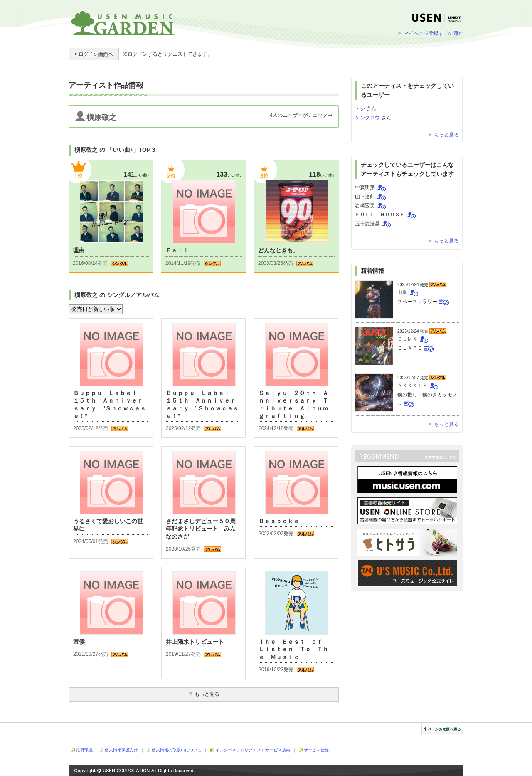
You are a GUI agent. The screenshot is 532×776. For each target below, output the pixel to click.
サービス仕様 (316, 750)
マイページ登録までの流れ (433, 33)
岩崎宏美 (365, 205)
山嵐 (402, 292)
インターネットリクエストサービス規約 (253, 750)
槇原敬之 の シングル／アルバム (117, 295)
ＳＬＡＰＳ (410, 348)
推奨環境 (84, 750)
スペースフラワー (417, 302)
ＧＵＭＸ (407, 339)
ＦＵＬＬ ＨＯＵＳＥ (380, 215)
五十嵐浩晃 (367, 224)
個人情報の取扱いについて (177, 750)
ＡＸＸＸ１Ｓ (412, 386)
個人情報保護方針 (121, 750)
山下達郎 (365, 197)
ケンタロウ (367, 118)
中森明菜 (365, 188)
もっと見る (446, 135)
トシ (360, 109)
